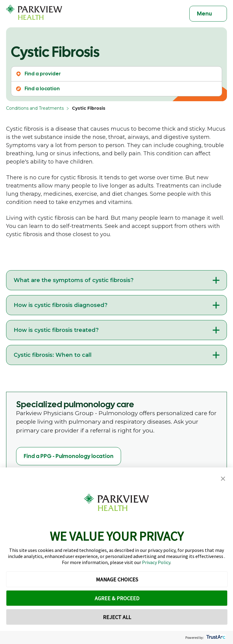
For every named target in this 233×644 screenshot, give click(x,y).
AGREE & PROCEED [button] (117, 598)
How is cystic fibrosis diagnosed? (61, 305)
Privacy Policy (156, 562)
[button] (223, 479)
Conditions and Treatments (35, 108)
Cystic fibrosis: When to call (53, 355)
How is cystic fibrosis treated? (56, 330)
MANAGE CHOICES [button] (117, 579)
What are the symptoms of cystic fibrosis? (74, 280)
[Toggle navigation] (208, 14)
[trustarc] (215, 637)
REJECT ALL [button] (117, 617)
